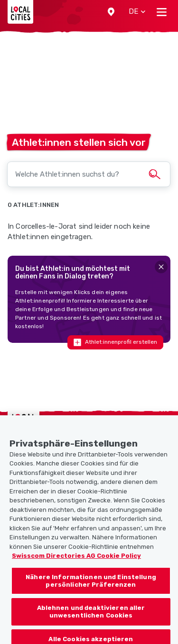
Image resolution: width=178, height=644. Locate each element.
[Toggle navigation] (162, 12)
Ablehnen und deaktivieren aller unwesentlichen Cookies (91, 618)
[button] (111, 12)
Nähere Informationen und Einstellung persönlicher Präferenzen (91, 587)
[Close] (161, 267)
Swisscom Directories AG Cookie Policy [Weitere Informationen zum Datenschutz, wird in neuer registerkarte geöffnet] (76, 562)
